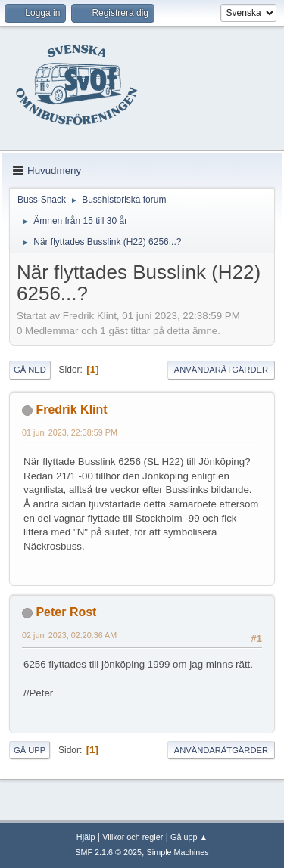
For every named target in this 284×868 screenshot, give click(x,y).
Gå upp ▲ (189, 837)
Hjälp (86, 837)
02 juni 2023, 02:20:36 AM (69, 635)
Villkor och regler (133, 837)
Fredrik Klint (71, 409)
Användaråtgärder (221, 370)
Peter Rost (66, 612)
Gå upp (30, 750)
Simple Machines (178, 852)
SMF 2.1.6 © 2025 (108, 852)
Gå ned (30, 370)
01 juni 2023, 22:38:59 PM (70, 432)
